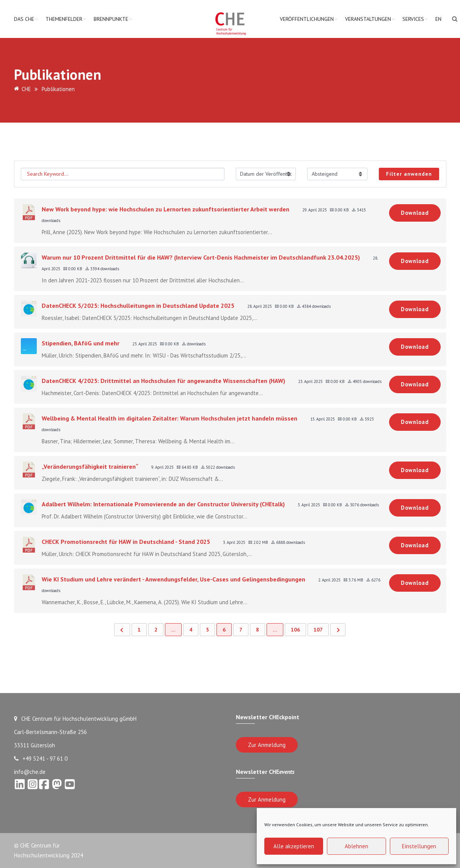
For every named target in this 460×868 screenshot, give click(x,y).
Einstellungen (419, 846)
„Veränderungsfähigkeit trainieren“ (90, 466)
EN (438, 19)
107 (318, 630)
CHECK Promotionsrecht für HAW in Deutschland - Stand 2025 (126, 542)
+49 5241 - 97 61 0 (41, 759)
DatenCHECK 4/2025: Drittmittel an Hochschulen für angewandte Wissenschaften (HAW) (163, 381)
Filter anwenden (409, 174)
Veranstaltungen (368, 19)
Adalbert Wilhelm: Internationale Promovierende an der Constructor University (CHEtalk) (163, 504)
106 (295, 630)
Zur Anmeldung (267, 745)
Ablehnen (356, 846)
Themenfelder (64, 19)
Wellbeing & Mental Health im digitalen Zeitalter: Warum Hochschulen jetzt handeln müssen (170, 418)
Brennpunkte (111, 19)
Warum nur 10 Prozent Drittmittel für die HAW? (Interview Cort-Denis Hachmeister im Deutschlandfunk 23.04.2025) (201, 257)
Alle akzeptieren (294, 846)
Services (413, 19)
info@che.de (30, 772)
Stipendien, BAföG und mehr (81, 343)
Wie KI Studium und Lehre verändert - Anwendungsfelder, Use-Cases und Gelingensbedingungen (173, 579)
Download (415, 213)
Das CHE (24, 19)
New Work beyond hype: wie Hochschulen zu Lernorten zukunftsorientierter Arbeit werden (166, 209)
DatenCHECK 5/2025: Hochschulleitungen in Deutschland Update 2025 (138, 306)
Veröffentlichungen (307, 19)
